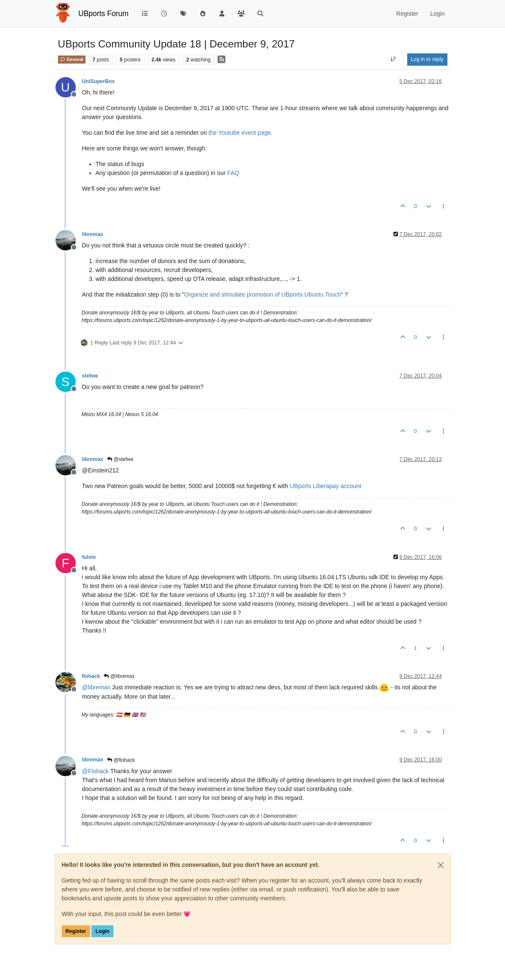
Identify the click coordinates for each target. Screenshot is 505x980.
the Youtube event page (240, 133)
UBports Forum (103, 14)
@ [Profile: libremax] (96, 687)
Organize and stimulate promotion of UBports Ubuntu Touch (262, 294)
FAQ (233, 173)
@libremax (119, 676)
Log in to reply (427, 59)
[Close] (441, 865)
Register (76, 931)
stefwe (90, 376)
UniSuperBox (99, 81)
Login (102, 931)
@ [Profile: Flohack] (95, 771)
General (72, 59)
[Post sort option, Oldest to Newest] (393, 59)
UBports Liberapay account (326, 486)
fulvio (89, 557)
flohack (91, 676)
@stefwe (120, 459)
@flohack (121, 760)
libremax (93, 234)
